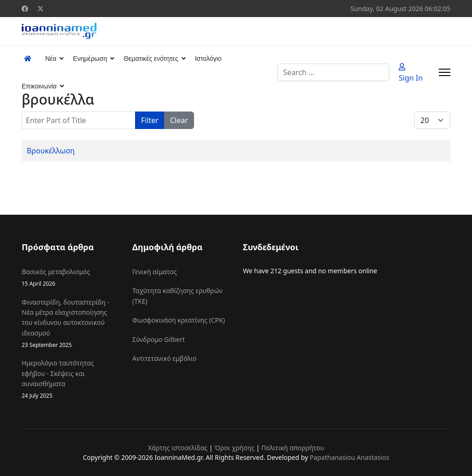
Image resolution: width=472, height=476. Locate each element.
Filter (150, 120)
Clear (179, 120)
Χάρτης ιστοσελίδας (178, 448)
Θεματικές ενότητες (151, 59)
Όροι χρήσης (234, 448)
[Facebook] (25, 9)
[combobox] (333, 72)
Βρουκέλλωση (51, 151)
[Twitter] (41, 9)
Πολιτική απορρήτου (293, 448)
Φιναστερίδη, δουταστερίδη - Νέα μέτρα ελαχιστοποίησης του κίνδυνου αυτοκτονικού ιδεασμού (70, 324)
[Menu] (445, 72)
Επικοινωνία (39, 86)
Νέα (51, 59)
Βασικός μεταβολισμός (70, 278)
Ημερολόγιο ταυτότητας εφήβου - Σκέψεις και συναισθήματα (70, 379)
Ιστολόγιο (208, 59)
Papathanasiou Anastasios (350, 457)
